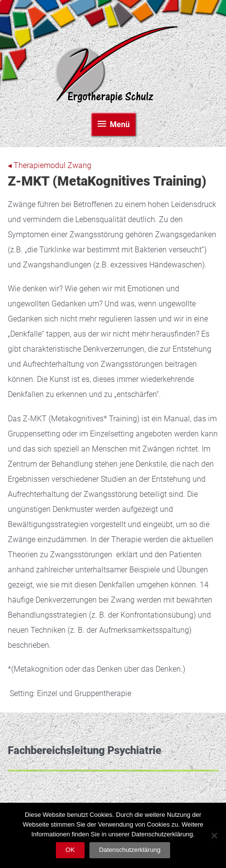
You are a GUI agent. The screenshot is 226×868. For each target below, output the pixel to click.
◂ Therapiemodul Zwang (50, 166)
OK (70, 850)
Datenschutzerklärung (130, 850)
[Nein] (214, 835)
